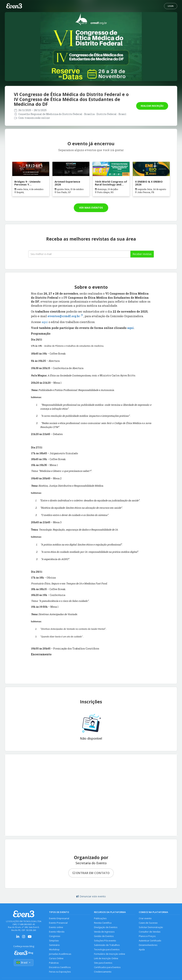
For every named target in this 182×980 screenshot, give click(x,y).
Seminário (54, 946)
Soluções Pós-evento (105, 941)
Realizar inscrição (152, 106)
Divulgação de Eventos (106, 927)
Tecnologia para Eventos (107, 950)
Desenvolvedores (148, 946)
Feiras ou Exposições (60, 973)
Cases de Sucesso (148, 923)
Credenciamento (103, 973)
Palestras (54, 964)
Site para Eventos (103, 964)
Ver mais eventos (91, 208)
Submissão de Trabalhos (107, 946)
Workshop (54, 950)
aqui (45, 322)
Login (171, 6)
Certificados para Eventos (107, 968)
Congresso (55, 937)
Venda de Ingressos (104, 932)
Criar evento (145, 918)
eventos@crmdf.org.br (65, 316)
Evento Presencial (58, 923)
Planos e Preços (147, 937)
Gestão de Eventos (104, 937)
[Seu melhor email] (79, 254)
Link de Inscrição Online (106, 959)
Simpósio (54, 941)
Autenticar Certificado (150, 941)
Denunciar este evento (91, 896)
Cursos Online (57, 959)
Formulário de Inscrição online (110, 955)
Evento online (56, 927)
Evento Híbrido (57, 932)
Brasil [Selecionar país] (24, 963)
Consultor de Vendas (150, 932)
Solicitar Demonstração (151, 927)
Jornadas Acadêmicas (60, 955)
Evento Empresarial (59, 918)
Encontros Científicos (60, 968)
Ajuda (142, 950)
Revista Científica (103, 923)
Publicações (100, 918)
